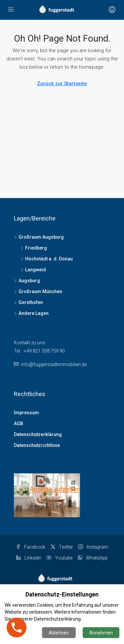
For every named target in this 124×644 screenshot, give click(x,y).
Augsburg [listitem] (27, 281)
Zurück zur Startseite (62, 84)
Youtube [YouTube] (60, 558)
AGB (19, 424)
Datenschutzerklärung (38, 434)
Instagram (93, 547)
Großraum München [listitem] (38, 291)
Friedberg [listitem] (34, 248)
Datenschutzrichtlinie (37, 445)
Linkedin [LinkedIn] (29, 558)
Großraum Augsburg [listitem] (39, 237)
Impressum (26, 413)
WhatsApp (93, 558)
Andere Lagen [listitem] (31, 313)
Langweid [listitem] (33, 270)
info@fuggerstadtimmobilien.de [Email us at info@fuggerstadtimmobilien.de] (54, 364)
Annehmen (101, 633)
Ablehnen (59, 633)
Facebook (31, 547)
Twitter (62, 547)
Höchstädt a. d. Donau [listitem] (47, 259)
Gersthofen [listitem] (28, 302)
